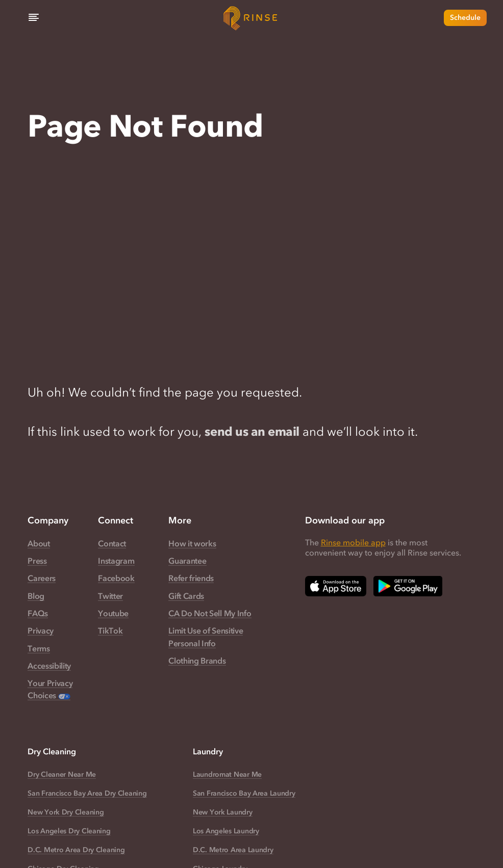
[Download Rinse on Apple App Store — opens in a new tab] (336, 586)
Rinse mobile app (353, 542)
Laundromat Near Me (227, 774)
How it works (192, 543)
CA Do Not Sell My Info (210, 613)
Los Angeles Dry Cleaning (69, 831)
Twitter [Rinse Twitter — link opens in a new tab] (110, 596)
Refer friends (191, 578)
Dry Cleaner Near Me (62, 774)
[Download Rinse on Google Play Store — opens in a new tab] (408, 586)
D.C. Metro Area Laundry (233, 850)
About (39, 543)
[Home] (251, 18)
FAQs (38, 613)
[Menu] (34, 18)
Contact (112, 543)
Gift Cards (186, 596)
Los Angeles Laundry (226, 831)
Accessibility (49, 666)
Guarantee (187, 561)
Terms (39, 648)
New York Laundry (223, 812)
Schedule (465, 18)
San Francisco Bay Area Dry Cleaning (87, 793)
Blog (36, 596)
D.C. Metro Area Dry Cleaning (76, 850)
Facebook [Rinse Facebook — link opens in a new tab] (116, 578)
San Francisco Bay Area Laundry (244, 793)
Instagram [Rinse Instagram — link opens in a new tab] (116, 561)
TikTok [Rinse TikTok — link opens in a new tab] (110, 630)
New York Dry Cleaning (66, 812)
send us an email (252, 431)
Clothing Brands (197, 661)
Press (37, 561)
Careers (42, 578)
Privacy (41, 630)
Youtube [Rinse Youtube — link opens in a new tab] (113, 613)
